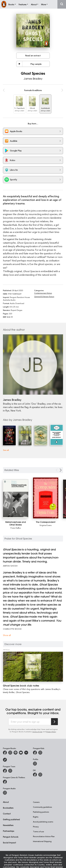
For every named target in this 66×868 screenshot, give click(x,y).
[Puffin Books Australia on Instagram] (35, 764)
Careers (36, 802)
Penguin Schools (11, 837)
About (6, 802)
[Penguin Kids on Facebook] (35, 753)
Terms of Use (37, 732)
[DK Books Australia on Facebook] (35, 775)
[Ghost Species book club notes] (33, 667)
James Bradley (33, 79)
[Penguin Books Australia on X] (16, 753)
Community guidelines (42, 807)
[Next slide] (61, 470)
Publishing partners (41, 812)
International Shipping (42, 841)
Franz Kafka (16, 528)
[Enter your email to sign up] (30, 722)
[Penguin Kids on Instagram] (40, 753)
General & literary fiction (44, 296)
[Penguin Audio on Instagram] (5, 793)
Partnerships (9, 831)
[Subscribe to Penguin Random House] (54, 722)
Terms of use (38, 831)
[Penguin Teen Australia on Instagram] (10, 771)
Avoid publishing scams (43, 822)
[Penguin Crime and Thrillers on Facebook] (5, 782)
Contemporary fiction (43, 293)
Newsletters (8, 825)
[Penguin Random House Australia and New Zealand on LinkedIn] (26, 753)
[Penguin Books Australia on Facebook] (5, 753)
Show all (7, 635)
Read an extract (33, 55)
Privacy (36, 827)
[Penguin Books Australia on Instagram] (10, 753)
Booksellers (8, 808)
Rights (36, 817)
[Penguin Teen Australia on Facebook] (5, 771)
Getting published (11, 819)
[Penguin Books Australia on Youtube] (21, 753)
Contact (7, 814)
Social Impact (9, 843)
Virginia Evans (46, 525)
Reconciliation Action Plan (44, 836)
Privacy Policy (51, 732)
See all (6, 450)
